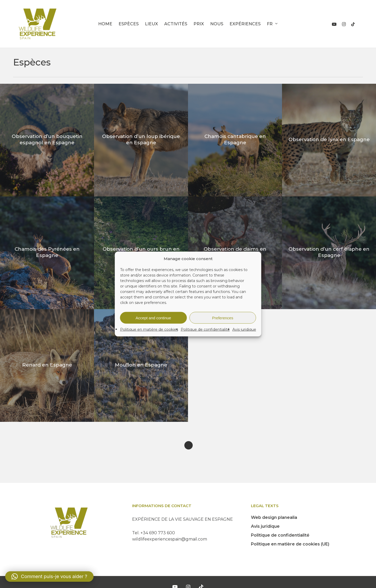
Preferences (223, 318)
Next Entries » (189, 445)
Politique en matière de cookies (149, 329)
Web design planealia (274, 517)
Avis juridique (244, 329)
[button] (49, 577)
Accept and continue (153, 318)
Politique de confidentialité (205, 329)
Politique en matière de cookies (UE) (290, 544)
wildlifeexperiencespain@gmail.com (170, 539)
